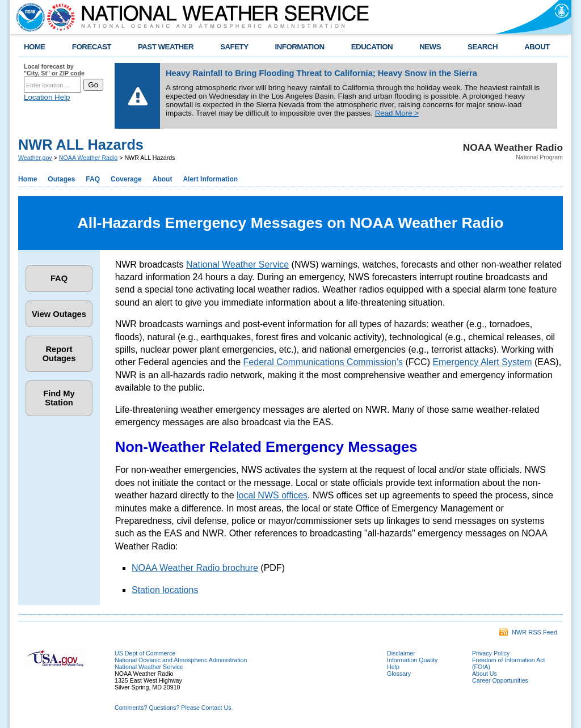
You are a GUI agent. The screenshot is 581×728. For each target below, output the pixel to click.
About (163, 179)
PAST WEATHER (166, 47)
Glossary (399, 674)
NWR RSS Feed (528, 632)
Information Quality (412, 660)
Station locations (165, 590)
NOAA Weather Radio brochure (195, 568)
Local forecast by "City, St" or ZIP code (54, 70)
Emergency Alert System (482, 362)
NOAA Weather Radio (88, 158)
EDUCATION (372, 47)
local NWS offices (272, 495)
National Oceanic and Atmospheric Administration (181, 660)
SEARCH (483, 47)
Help (393, 667)
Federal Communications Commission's (323, 362)
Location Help (47, 97)
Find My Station (59, 398)
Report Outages (59, 354)
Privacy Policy (491, 653)
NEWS (430, 47)
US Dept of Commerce (145, 653)
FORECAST (92, 47)
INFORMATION (300, 47)
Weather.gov (35, 158)
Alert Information (210, 179)
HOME (35, 47)
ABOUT (537, 47)
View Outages (59, 314)
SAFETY (234, 47)
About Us (485, 674)
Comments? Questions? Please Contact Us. (174, 708)
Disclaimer (401, 653)
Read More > (397, 113)
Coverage (126, 179)
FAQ (93, 179)
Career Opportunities (500, 680)
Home (28, 179)
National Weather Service (237, 264)
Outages (61, 179)
